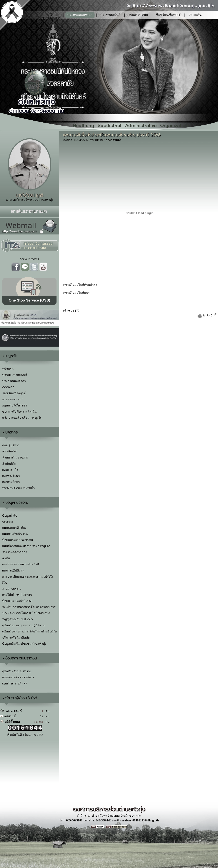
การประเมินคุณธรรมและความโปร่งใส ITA (28, 580)
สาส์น (6, 558)
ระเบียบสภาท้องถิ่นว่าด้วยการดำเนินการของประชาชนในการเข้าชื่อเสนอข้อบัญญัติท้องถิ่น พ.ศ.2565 (29, 613)
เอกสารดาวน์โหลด (15, 683)
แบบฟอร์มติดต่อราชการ (18, 677)
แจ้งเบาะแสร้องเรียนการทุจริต (22, 418)
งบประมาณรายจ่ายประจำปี (21, 564)
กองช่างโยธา (11, 476)
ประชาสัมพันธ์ (110, 15)
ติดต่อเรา (54, 18)
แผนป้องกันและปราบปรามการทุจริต (26, 546)
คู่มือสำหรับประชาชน (17, 671)
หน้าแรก (8, 369)
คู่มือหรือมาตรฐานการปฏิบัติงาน (23, 625)
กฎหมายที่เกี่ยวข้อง (15, 405)
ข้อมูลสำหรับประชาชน (18, 540)
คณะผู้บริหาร (11, 445)
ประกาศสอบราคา (80, 15)
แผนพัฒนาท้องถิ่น (14, 528)
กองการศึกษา (11, 482)
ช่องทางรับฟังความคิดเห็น (19, 412)
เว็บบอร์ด (195, 15)
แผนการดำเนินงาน (15, 534)
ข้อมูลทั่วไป (10, 516)
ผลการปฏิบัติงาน (13, 571)
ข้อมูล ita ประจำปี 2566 (17, 601)
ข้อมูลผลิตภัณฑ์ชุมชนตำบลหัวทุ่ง (24, 644)
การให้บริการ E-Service (17, 595)
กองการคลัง (10, 470)
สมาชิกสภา (10, 451)
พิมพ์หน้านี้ (207, 316)
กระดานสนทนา (13, 399)
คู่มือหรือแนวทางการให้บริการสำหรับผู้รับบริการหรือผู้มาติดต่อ (29, 635)
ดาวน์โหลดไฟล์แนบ (77, 293)
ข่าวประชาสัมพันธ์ (15, 375)
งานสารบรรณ (138, 15)
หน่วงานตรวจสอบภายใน (19, 488)
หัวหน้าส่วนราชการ (15, 458)
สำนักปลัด (9, 464)
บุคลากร (8, 522)
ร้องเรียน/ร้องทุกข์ (168, 15)
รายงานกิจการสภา (15, 552)
